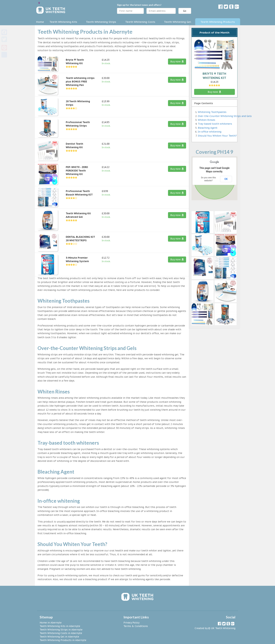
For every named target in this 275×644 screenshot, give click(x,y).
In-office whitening (210, 132)
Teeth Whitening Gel (178, 22)
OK (226, 179)
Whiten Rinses (207, 120)
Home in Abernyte (51, 623)
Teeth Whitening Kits (63, 22)
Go (185, 11)
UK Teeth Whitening (223, 628)
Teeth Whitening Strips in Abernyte (61, 630)
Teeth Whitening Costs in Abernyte (61, 633)
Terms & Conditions (136, 626)
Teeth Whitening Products (218, 22)
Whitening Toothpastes (212, 112)
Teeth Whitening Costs (140, 22)
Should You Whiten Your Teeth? (217, 136)
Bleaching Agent (208, 128)
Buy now (177, 62)
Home (40, 22)
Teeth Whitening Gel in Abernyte (59, 637)
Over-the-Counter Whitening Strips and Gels (225, 116)
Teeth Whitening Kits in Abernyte (60, 626)
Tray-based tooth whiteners (215, 124)
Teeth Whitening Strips (101, 22)
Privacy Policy (131, 623)
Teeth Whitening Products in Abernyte (63, 640)
